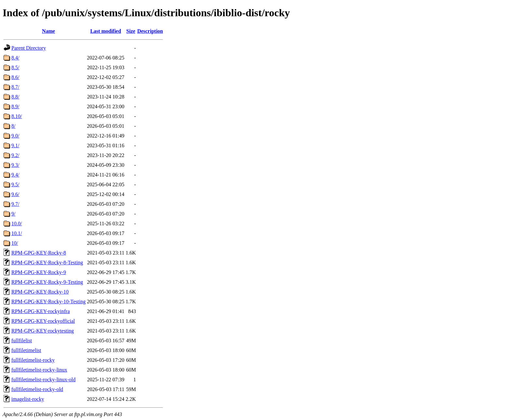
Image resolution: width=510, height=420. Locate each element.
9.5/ (15, 184)
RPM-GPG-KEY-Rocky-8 (39, 253)
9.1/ (15, 145)
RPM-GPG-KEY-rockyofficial (43, 321)
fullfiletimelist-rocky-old (37, 389)
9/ (13, 214)
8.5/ (15, 67)
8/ (13, 126)
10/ (15, 243)
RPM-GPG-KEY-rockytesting (43, 331)
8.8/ (15, 97)
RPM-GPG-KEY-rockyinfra (41, 311)
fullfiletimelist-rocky (33, 360)
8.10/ (17, 116)
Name (48, 31)
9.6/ (15, 194)
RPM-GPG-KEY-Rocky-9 (39, 272)
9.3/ (15, 165)
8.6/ (15, 77)
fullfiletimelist (26, 350)
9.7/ (15, 204)
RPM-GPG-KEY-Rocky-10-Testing (48, 302)
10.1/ (17, 233)
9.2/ (15, 155)
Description (150, 31)
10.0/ (17, 223)
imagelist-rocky (28, 399)
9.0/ (15, 136)
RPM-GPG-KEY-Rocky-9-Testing (47, 282)
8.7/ (15, 87)
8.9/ (15, 106)
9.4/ (15, 175)
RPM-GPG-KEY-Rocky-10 (40, 292)
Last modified (106, 31)
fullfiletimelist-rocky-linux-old (43, 380)
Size (131, 31)
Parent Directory (29, 48)
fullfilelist (22, 341)
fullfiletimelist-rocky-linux (39, 370)
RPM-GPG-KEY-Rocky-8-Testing (47, 262)
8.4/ (15, 58)
